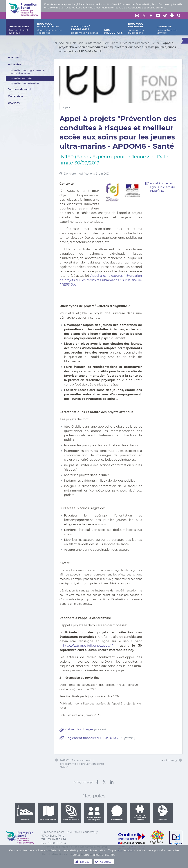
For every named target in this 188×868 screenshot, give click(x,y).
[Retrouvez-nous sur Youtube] (158, 15)
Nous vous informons (87, 43)
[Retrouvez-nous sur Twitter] (144, 15)
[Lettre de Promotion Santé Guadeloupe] (165, 15)
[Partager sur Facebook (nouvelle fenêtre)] (97, 782)
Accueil (64, 43)
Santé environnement (71, 813)
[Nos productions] (113, 27)
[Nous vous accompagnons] (51, 27)
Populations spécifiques (94, 813)
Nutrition (25, 813)
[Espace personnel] (172, 15)
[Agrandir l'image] (122, 192)
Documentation (48, 813)
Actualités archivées (136, 43)
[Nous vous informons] (140, 27)
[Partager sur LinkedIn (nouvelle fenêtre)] (112, 782)
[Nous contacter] (137, 15)
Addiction (163, 813)
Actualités (112, 43)
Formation (117, 813)
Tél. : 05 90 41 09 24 (54, 839)
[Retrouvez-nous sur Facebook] (151, 15)
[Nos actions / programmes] (85, 27)
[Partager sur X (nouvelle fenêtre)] (104, 782)
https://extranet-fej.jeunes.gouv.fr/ (88, 646)
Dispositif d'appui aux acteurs (140, 813)
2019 (156, 43)
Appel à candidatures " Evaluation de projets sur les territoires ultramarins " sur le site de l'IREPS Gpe (101, 280)
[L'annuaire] (168, 27)
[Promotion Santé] (20, 27)
